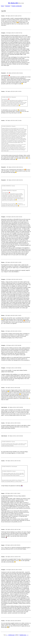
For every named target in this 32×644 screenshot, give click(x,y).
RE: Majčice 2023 (13, 3)
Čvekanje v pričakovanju (17, 6)
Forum (2, 6)
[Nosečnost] (8, 6)
